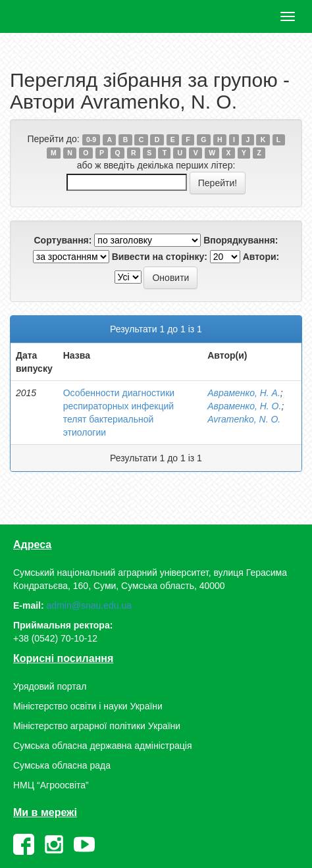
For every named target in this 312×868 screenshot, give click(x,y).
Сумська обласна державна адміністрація (102, 746)
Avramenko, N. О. (244, 419)
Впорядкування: (241, 240)
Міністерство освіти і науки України (88, 706)
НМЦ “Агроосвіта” (51, 785)
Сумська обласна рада (62, 765)
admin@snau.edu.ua (89, 605)
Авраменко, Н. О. (244, 406)
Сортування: (63, 240)
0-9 (91, 140)
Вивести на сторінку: (160, 257)
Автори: (261, 257)
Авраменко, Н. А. (244, 393)
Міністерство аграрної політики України (97, 726)
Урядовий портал (50, 686)
